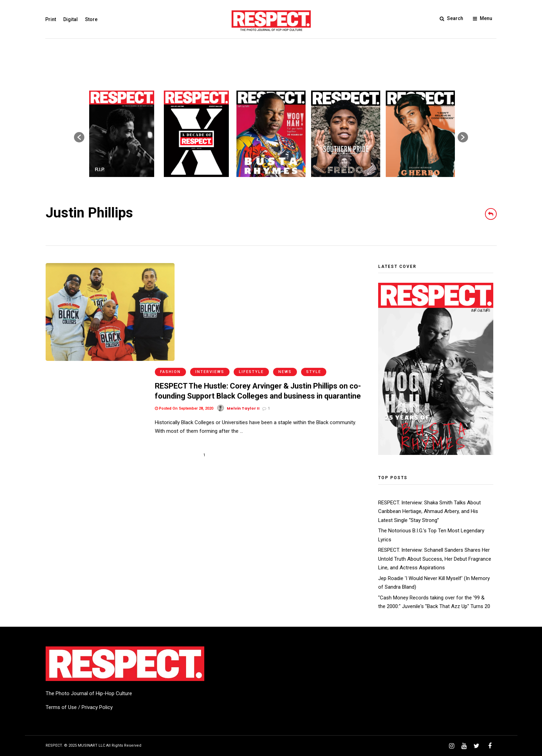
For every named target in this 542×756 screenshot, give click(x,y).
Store (92, 19)
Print (51, 19)
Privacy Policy (97, 707)
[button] (79, 137)
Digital (71, 19)
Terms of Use (61, 707)
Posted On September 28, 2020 (184, 304)
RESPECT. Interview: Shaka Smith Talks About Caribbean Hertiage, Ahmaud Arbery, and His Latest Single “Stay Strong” (429, 511)
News (285, 268)
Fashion (170, 268)
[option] (122, 134)
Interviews (210, 268)
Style (314, 268)
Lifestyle (251, 268)
